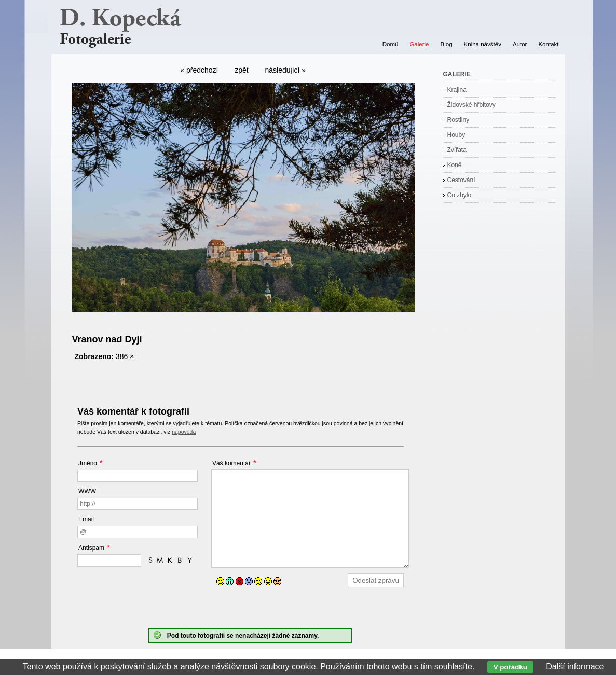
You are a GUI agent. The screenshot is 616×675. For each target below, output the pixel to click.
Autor (520, 44)
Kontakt (548, 44)
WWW (87, 491)
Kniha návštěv (483, 44)
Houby (456, 135)
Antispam (91, 548)
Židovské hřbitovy (471, 105)
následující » (286, 70)
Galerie (419, 44)
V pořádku (510, 667)
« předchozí (199, 70)
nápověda (184, 432)
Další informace (575, 666)
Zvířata (457, 150)
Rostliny (458, 120)
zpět (241, 70)
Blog (447, 44)
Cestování (461, 180)
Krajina (457, 90)
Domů (391, 44)
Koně (455, 165)
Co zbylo (460, 195)
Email (86, 519)
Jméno (88, 463)
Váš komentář (231, 463)
